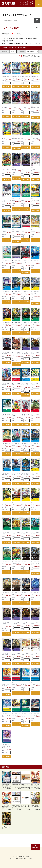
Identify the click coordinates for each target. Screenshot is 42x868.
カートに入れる (7, 87)
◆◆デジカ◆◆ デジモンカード (19, 44)
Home (4, 44)
